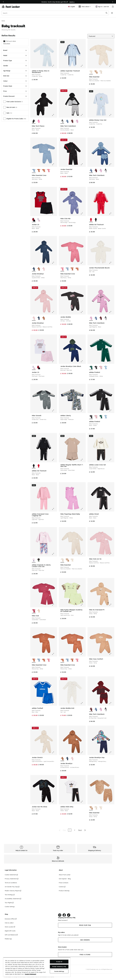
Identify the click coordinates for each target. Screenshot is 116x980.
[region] (37, 967)
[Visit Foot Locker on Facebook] (64, 915)
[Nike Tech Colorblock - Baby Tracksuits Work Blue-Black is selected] (91, 171)
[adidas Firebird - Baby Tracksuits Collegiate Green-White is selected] (91, 368)
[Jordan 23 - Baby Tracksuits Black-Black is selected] (34, 220)
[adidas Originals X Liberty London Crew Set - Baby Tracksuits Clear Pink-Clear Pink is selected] (34, 560)
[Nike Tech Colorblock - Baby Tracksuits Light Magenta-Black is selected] (91, 318)
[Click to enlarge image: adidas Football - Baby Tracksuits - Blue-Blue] (54, 703)
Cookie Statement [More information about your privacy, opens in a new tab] (30, 974)
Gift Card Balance (11, 935)
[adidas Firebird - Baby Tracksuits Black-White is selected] (91, 417)
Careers (62, 887)
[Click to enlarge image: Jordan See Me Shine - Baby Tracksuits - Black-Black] (54, 802)
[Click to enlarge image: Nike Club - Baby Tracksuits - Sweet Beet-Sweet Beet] (54, 605)
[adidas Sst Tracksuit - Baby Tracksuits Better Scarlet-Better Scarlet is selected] (91, 220)
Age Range (15, 71)
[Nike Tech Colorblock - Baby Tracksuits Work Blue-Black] (67, 121)
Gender (15, 66)
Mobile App (8, 939)
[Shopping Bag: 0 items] (113, 7)
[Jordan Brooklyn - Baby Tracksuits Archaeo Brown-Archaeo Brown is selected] (62, 759)
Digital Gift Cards (10, 931)
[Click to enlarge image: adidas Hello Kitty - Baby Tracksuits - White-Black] (83, 802)
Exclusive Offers (11, 919)
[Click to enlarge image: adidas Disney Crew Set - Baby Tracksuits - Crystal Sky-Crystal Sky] (112, 115)
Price (15, 91)
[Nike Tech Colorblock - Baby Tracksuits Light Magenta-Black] (77, 121)
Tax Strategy (10, 895)
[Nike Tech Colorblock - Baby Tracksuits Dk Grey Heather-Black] (106, 171)
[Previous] (3, 2)
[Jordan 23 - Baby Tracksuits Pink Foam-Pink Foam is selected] (34, 368)
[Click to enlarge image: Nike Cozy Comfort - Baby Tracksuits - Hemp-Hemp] (112, 654)
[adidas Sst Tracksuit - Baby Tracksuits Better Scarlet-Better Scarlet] (39, 466)
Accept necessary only (59, 966)
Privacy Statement (12, 879)
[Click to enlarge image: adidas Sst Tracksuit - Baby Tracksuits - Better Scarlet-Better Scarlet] (112, 214)
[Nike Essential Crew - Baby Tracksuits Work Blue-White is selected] (34, 171)
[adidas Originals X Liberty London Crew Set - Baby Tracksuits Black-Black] (39, 560)
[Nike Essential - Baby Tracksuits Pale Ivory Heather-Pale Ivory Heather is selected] (91, 72)
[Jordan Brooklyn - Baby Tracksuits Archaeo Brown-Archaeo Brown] (39, 269)
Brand (15, 50)
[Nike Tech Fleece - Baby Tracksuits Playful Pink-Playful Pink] (39, 121)
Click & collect (9, 923)
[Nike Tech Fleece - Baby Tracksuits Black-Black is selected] (34, 121)
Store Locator (10, 927)
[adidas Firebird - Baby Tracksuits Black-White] (96, 368)
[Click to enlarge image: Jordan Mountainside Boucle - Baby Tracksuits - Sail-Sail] (112, 263)
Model (15, 55)
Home (3, 21)
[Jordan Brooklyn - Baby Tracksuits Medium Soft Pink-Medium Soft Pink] (44, 269)
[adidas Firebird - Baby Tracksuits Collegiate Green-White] (101, 417)
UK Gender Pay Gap (12, 887)
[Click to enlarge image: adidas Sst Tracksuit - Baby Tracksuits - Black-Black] (54, 460)
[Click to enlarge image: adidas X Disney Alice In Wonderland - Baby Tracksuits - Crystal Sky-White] (54, 66)
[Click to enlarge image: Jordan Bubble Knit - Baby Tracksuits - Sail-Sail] (83, 703)
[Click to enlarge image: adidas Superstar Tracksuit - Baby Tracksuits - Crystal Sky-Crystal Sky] (83, 66)
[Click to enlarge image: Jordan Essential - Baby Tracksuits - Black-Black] (83, 164)
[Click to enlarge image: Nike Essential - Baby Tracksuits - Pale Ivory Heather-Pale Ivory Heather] (112, 66)
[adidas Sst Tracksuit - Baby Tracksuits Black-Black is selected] (34, 466)
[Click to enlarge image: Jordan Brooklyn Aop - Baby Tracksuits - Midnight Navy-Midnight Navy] (112, 752)
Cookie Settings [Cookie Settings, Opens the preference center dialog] (59, 971)
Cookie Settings (10, 907)
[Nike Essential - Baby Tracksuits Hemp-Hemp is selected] (91, 808)
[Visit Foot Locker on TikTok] (69, 915)
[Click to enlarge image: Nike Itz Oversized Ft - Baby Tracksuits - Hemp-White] (112, 605)
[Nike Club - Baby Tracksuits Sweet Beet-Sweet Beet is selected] (34, 611)
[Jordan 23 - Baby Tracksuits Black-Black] (39, 368)
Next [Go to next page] (80, 830)
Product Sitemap (64, 891)
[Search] (55, 13)
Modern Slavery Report (13, 891)
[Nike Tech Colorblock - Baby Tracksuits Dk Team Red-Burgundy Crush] (72, 121)
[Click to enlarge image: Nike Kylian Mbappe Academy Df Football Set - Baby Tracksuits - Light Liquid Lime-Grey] (83, 605)
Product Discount (15, 96)
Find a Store (7, 43)
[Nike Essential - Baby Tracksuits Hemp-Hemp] (96, 72)
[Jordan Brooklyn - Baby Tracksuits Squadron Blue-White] (39, 318)
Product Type (15, 61)
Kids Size (15, 76)
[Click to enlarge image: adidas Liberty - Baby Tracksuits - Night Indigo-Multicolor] (83, 410)
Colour (15, 81)
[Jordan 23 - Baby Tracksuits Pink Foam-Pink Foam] (39, 220)
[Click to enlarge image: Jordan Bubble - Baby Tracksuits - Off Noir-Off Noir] (83, 312)
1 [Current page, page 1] (70, 830)
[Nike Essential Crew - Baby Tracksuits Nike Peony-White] (48, 171)
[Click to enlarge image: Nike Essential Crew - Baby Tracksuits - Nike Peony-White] (83, 263)
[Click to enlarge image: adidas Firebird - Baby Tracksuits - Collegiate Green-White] (112, 361)
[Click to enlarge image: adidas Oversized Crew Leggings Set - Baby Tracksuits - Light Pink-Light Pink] (54, 509)
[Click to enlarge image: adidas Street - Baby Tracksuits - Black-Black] (112, 509)
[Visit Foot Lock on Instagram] (60, 915)
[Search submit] (107, 13)
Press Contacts (64, 883)
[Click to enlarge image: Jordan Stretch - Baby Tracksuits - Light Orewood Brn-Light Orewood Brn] (54, 752)
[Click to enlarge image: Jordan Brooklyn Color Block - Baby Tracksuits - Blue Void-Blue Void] (83, 361)
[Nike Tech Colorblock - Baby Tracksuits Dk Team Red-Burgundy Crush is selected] (91, 709)
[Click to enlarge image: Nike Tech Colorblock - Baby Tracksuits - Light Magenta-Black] (112, 312)
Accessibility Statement (13, 899)
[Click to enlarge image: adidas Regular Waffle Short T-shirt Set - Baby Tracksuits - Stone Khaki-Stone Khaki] (83, 460)
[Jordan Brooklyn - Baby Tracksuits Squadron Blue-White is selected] (34, 269)
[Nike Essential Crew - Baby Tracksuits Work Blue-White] (67, 269)
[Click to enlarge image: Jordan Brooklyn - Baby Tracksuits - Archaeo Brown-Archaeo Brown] (83, 752)
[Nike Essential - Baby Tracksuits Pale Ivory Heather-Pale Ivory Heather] (101, 72)
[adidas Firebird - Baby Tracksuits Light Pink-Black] (101, 368)
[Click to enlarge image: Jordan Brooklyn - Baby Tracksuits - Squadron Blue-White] (54, 263)
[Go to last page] (85, 830)
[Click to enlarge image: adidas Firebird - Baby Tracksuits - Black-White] (112, 410)
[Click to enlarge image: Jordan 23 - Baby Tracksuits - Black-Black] (54, 214)
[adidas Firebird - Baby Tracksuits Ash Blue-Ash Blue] (106, 368)
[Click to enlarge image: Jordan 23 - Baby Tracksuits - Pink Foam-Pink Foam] (54, 361)
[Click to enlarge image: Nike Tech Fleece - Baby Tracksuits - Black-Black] (54, 115)
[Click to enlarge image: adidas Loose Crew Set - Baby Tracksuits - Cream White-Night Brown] (112, 460)
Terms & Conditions (11, 883)
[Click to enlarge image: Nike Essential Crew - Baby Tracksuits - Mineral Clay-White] (54, 654)
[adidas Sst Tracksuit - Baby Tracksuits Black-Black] (96, 220)
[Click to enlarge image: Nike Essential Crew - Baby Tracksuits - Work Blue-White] (54, 164)
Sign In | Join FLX (102, 7)
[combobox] (55, 13)
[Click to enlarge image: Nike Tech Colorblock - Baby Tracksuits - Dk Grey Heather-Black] (83, 115)
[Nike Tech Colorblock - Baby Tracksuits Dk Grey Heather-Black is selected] (62, 121)
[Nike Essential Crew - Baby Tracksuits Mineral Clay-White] (39, 171)
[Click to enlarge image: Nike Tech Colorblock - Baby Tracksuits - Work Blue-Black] (112, 164)
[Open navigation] (112, 13)
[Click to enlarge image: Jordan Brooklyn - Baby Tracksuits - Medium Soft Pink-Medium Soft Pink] (54, 312)
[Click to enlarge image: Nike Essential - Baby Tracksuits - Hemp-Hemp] (112, 802)
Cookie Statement (11, 875)
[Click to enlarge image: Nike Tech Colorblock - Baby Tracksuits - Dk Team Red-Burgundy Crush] (112, 703)
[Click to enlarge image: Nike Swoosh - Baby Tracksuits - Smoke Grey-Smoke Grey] (54, 410)
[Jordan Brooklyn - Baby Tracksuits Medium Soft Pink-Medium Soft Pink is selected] (34, 318)
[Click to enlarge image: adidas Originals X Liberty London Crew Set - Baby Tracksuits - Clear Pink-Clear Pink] (54, 554)
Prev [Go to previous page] (64, 830)
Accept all (59, 962)
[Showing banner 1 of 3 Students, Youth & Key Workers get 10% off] (58, 2)
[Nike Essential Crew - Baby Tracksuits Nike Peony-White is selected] (62, 269)
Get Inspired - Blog (65, 879)
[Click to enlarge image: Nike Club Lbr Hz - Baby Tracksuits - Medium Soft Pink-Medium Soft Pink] (112, 554)
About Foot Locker (65, 875)
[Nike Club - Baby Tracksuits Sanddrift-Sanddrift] (39, 611)
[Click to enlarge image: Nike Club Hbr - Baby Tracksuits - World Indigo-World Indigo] (83, 214)
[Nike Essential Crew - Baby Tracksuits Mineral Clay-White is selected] (34, 660)
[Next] (113, 2)
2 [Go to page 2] (75, 830)
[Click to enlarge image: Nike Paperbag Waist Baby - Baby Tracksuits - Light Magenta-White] (83, 509)
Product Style (15, 86)
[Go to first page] (60, 830)
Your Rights (9, 903)
